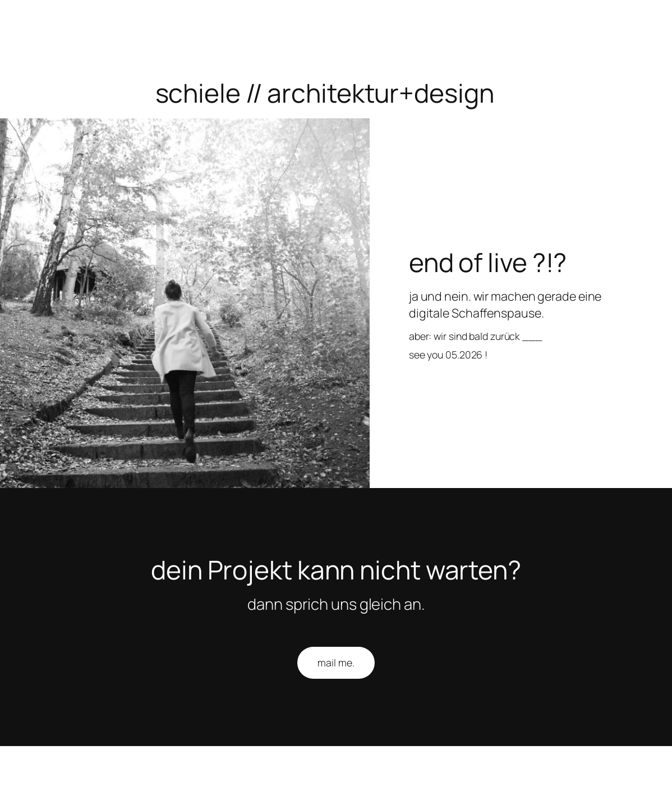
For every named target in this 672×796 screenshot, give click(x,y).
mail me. (336, 662)
